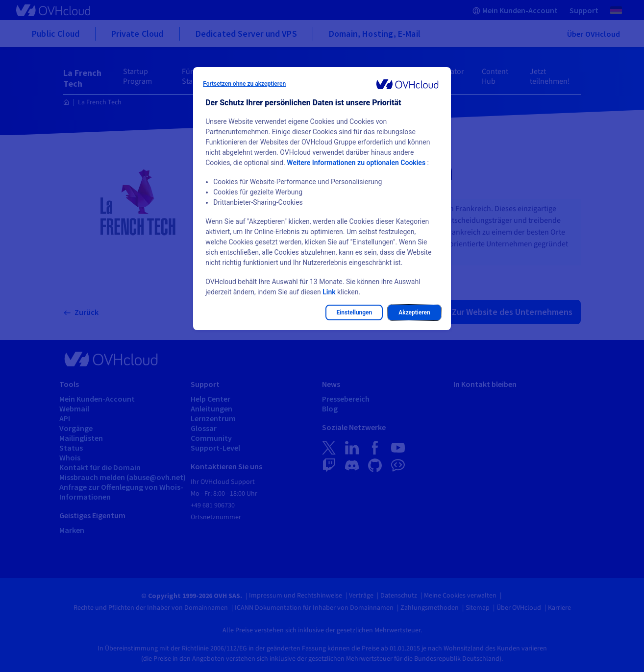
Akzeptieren (414, 312)
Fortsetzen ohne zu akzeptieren (244, 84)
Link (329, 292)
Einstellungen (354, 312)
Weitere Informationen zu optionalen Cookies (356, 163)
